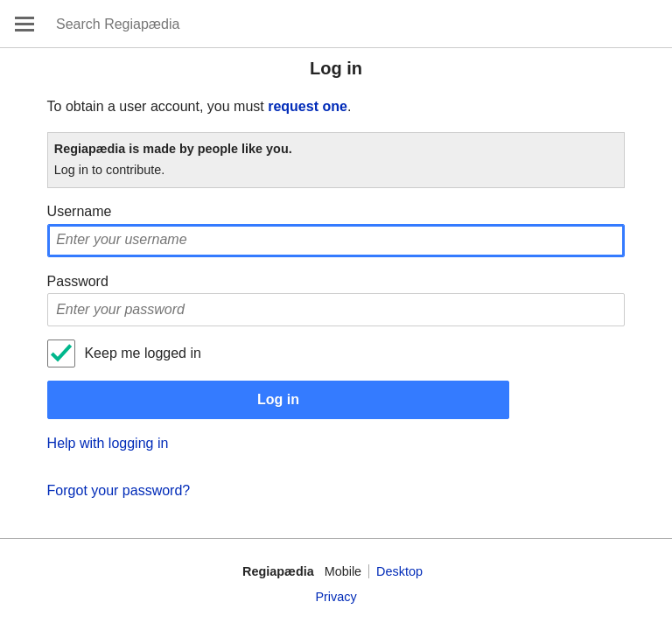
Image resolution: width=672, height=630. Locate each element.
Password (78, 281)
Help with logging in (108, 443)
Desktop (399, 571)
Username (80, 211)
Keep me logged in (142, 353)
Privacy (336, 597)
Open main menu (24, 24)
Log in (278, 399)
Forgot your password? (119, 490)
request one (308, 106)
